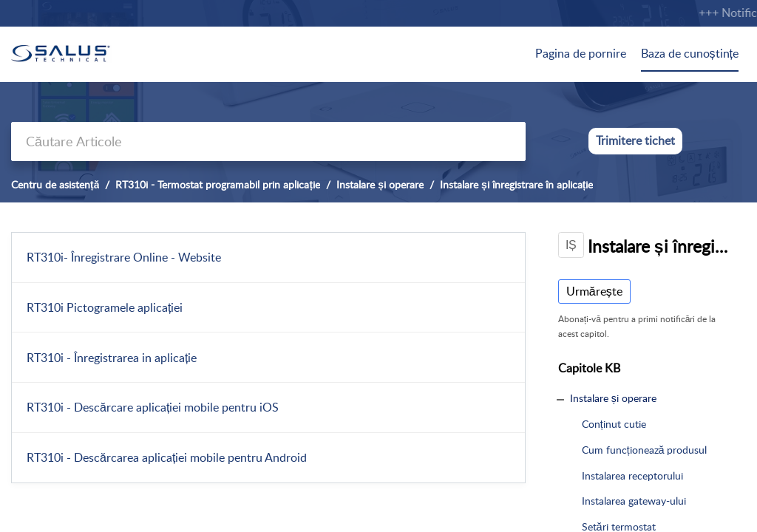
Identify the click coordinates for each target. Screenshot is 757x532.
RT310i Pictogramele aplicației (105, 307)
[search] (268, 141)
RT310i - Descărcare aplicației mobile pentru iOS (153, 407)
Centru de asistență (55, 184)
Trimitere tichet (635, 140)
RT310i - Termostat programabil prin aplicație (218, 184)
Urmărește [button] (594, 291)
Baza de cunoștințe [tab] (690, 53)
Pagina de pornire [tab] (581, 53)
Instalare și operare (380, 184)
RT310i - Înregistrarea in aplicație (112, 358)
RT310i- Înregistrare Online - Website (124, 257)
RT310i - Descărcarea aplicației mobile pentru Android (167, 457)
